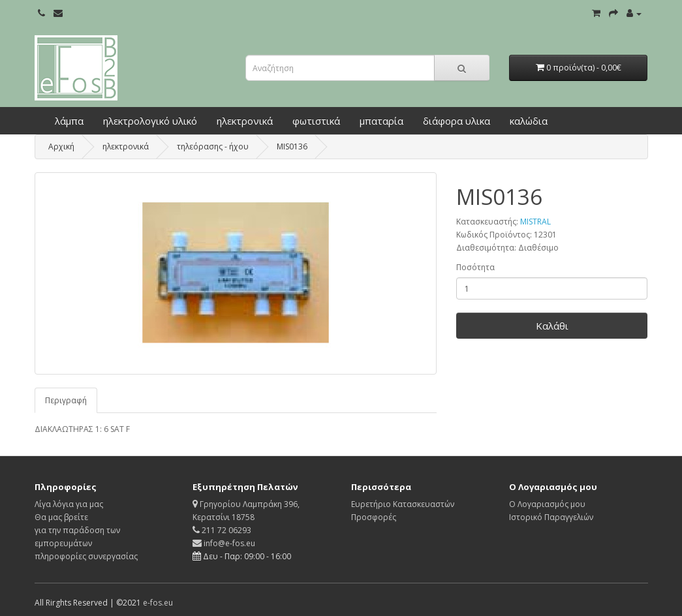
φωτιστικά (316, 121)
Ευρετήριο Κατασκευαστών (403, 504)
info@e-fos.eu (224, 543)
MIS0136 (292, 146)
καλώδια (529, 121)
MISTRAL (535, 222)
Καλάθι (552, 326)
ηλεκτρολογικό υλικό (150, 121)
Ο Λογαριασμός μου (547, 504)
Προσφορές (374, 517)
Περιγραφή (66, 400)
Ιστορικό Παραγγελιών (551, 517)
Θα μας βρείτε (61, 517)
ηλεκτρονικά (245, 121)
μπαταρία (381, 121)
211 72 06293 (222, 530)
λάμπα (69, 121)
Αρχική (61, 146)
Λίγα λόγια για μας (69, 504)
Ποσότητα (475, 267)
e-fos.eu (158, 603)
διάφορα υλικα (457, 121)
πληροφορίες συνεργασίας (86, 556)
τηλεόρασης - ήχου (213, 146)
